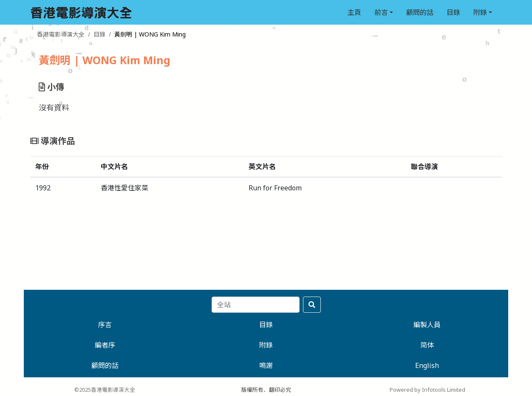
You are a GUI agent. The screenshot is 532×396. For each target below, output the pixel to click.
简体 (427, 345)
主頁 (354, 12)
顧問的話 (420, 12)
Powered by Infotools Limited (427, 390)
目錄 (453, 12)
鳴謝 (266, 365)
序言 (105, 325)
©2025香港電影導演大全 (105, 390)
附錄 (480, 12)
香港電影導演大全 (61, 34)
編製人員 (427, 325)
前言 (381, 12)
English (427, 365)
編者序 (105, 345)
